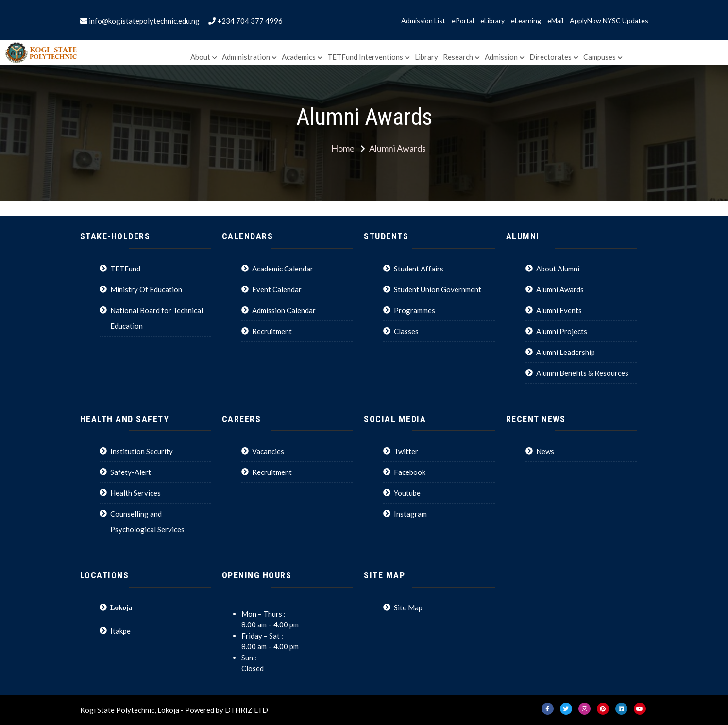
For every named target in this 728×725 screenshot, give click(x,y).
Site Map (408, 607)
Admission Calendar (284, 310)
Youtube (407, 493)
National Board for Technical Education (157, 318)
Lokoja (121, 607)
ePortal (463, 21)
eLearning (526, 21)
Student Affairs (419, 269)
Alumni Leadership (566, 352)
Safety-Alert (131, 472)
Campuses (600, 57)
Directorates (550, 57)
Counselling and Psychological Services (147, 522)
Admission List (423, 21)
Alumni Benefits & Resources (582, 373)
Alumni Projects (562, 331)
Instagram (410, 514)
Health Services (135, 493)
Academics (299, 57)
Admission (501, 57)
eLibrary (492, 21)
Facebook (410, 472)
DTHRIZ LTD (246, 710)
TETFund (125, 269)
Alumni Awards (560, 289)
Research (458, 57)
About (200, 57)
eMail (555, 21)
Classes (406, 331)
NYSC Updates (626, 21)
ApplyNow (585, 21)
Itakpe (120, 631)
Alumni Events (559, 310)
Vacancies (268, 451)
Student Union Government (438, 289)
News (545, 451)
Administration (246, 57)
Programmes (415, 310)
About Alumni (558, 269)
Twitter (406, 451)
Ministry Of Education (146, 289)
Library (426, 57)
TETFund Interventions (365, 57)
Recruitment (272, 331)
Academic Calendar (283, 269)
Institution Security (142, 451)
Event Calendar (277, 289)
